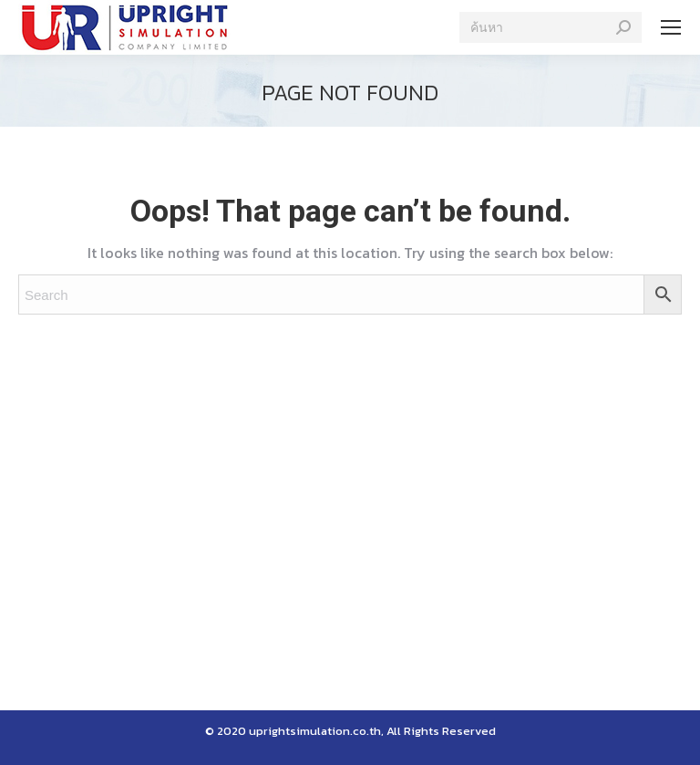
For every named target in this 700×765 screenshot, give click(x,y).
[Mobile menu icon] (671, 27)
